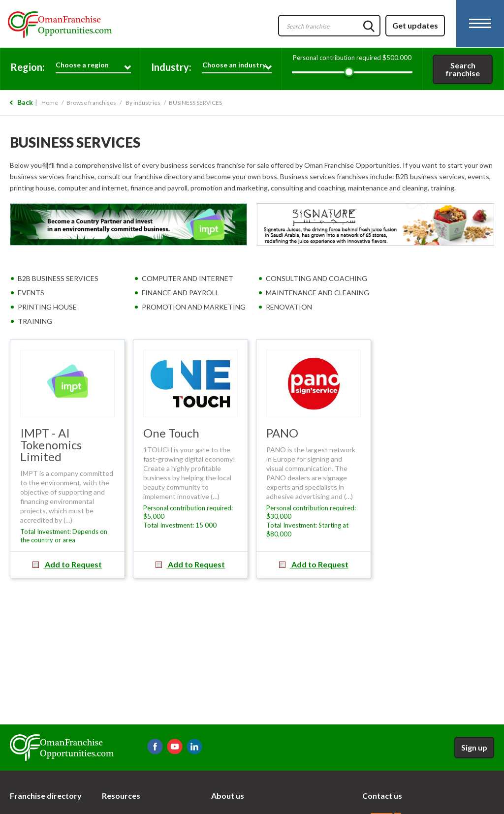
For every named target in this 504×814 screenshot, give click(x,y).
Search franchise (463, 69)
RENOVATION (289, 307)
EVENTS (31, 293)
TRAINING (35, 321)
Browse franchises (91, 103)
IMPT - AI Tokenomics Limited (51, 445)
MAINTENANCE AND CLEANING (317, 293)
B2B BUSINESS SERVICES (58, 278)
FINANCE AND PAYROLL (180, 293)
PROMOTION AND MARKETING (194, 307)
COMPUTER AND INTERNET (188, 278)
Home (50, 103)
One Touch (171, 433)
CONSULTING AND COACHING (316, 278)
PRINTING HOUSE (47, 307)
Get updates (415, 25)
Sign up (474, 747)
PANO (282, 433)
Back (25, 102)
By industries (143, 103)
